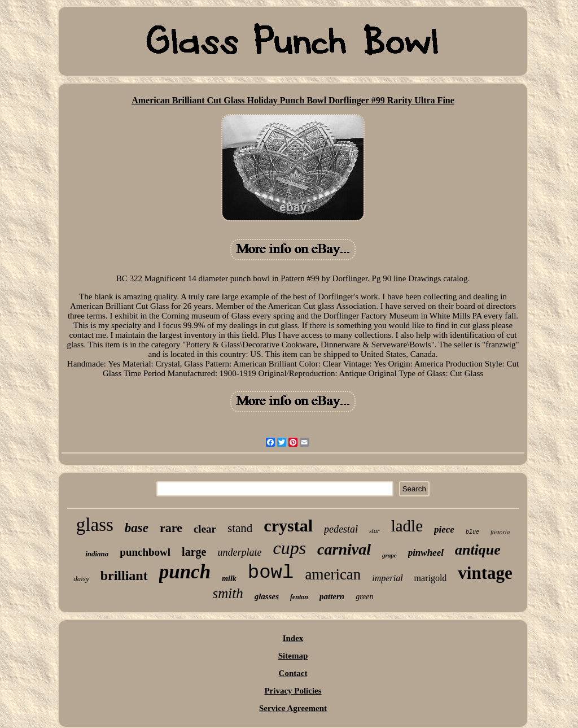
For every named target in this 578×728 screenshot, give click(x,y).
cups (289, 548)
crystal (288, 526)
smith (227, 593)
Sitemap (293, 656)
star (375, 531)
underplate (239, 552)
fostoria (500, 532)
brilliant (124, 576)
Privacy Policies (293, 691)
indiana (97, 554)
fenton (299, 597)
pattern (332, 596)
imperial (387, 578)
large (194, 552)
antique (478, 550)
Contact (293, 673)
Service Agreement (293, 708)
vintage (485, 573)
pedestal (341, 529)
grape (389, 555)
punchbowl (145, 552)
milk (229, 579)
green (364, 597)
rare (171, 528)
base (137, 528)
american (333, 574)
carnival (344, 549)
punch (185, 572)
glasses (267, 596)
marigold (431, 578)
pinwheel (426, 553)
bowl (271, 573)
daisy (81, 579)
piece (444, 529)
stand (240, 528)
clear (205, 529)
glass (95, 525)
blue (472, 532)
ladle (407, 526)
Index (293, 638)
